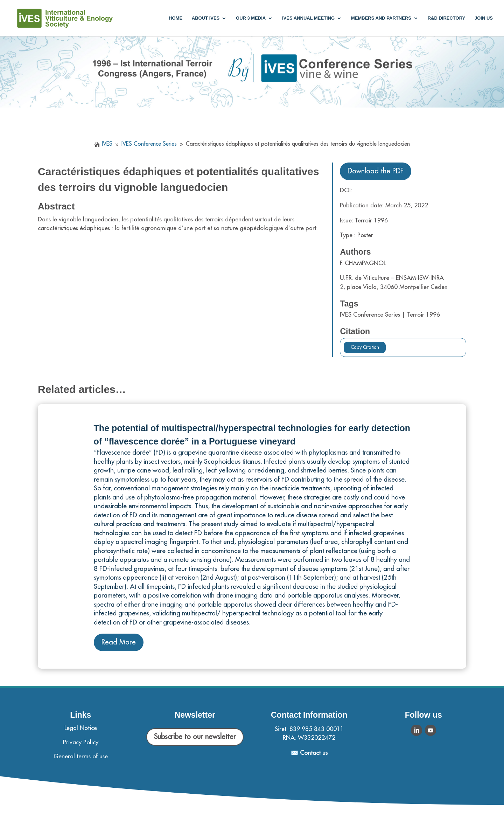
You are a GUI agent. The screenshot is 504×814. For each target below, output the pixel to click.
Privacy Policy (81, 742)
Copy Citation (365, 347)
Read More (119, 642)
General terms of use (81, 756)
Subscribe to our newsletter (195, 737)
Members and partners (381, 18)
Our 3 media (251, 18)
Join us (484, 18)
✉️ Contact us (309, 753)
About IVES (206, 18)
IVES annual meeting (308, 18)
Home (176, 18)
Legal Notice (81, 728)
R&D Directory (447, 18)
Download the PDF (376, 171)
